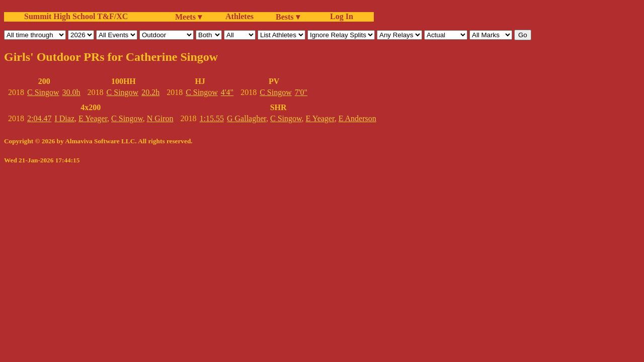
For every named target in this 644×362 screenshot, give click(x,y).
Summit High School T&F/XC (76, 16)
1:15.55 (212, 118)
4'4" (227, 92)
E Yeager (93, 118)
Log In (340, 16)
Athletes (239, 16)
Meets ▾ (188, 17)
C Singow (43, 92)
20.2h (150, 92)
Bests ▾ (288, 17)
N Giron (160, 118)
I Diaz (64, 118)
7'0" (301, 92)
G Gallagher (247, 118)
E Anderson (357, 118)
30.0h (71, 92)
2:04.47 (39, 118)
